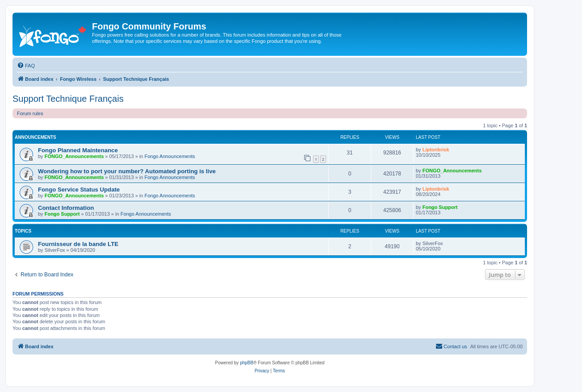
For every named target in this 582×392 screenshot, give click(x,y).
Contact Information (66, 208)
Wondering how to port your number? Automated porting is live (127, 171)
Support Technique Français (68, 99)
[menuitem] (26, 66)
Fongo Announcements (170, 156)
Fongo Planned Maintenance (78, 150)
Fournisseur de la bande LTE (78, 244)
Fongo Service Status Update (79, 190)
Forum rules (30, 113)
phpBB (247, 363)
